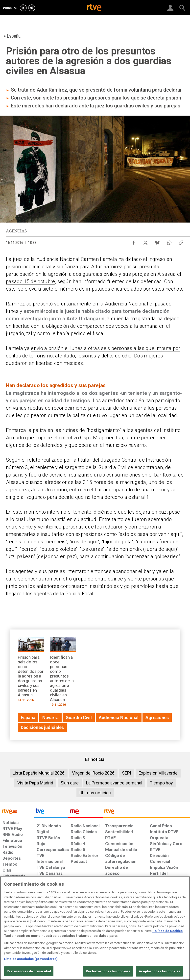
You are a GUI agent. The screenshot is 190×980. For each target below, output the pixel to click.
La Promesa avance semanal (114, 783)
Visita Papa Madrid (35, 783)
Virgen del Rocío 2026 (93, 773)
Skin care (70, 783)
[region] (95, 928)
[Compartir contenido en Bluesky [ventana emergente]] (157, 241)
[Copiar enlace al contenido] (181, 241)
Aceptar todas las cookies (159, 971)
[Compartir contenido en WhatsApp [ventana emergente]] (169, 241)
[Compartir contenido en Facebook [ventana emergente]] (134, 241)
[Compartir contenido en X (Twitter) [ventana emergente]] (145, 241)
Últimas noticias (95, 793)
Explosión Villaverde (158, 773)
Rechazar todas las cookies (108, 971)
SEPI (127, 773)
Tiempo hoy (161, 783)
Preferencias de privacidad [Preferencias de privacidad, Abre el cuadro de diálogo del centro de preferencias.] (29, 971)
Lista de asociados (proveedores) (31, 959)
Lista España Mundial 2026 (39, 773)
